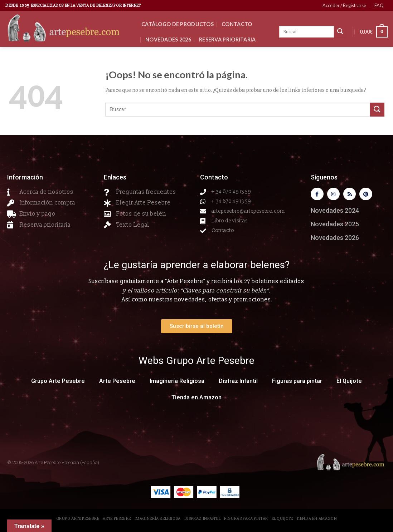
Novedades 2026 (168, 40)
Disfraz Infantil (238, 382)
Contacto (237, 24)
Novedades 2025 (335, 225)
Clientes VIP (162, 55)
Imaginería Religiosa (177, 382)
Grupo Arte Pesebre (58, 382)
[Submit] (377, 110)
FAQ (379, 5)
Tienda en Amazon (196, 399)
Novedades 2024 (335, 212)
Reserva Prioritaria (227, 40)
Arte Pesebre (117, 382)
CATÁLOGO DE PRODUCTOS (178, 24)
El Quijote (349, 382)
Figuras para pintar (297, 382)
